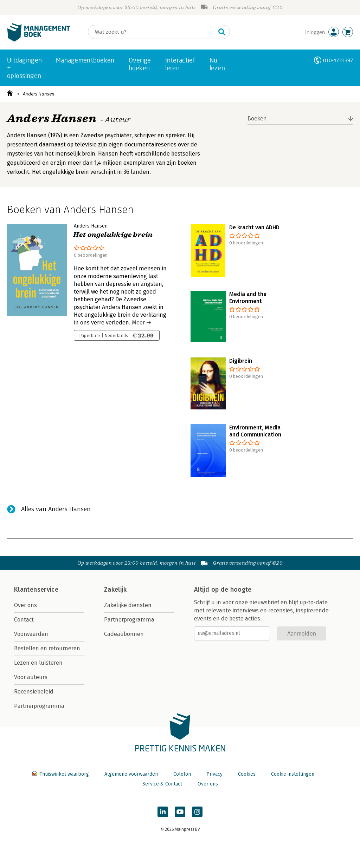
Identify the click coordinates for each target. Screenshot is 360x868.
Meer (138, 323)
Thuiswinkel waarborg (61, 774)
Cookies (247, 774)
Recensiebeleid (34, 692)
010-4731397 (338, 60)
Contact (24, 620)
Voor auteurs (31, 677)
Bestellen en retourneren (47, 648)
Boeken (257, 119)
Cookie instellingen (293, 774)
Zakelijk (115, 590)
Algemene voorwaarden (131, 774)
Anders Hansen (39, 94)
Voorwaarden (31, 634)
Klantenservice (36, 590)
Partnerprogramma (39, 706)
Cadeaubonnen (124, 634)
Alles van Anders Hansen (56, 509)
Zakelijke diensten (128, 605)
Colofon (182, 774)
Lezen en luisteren (38, 663)
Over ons (25, 605)
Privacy (214, 774)
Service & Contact (162, 784)
